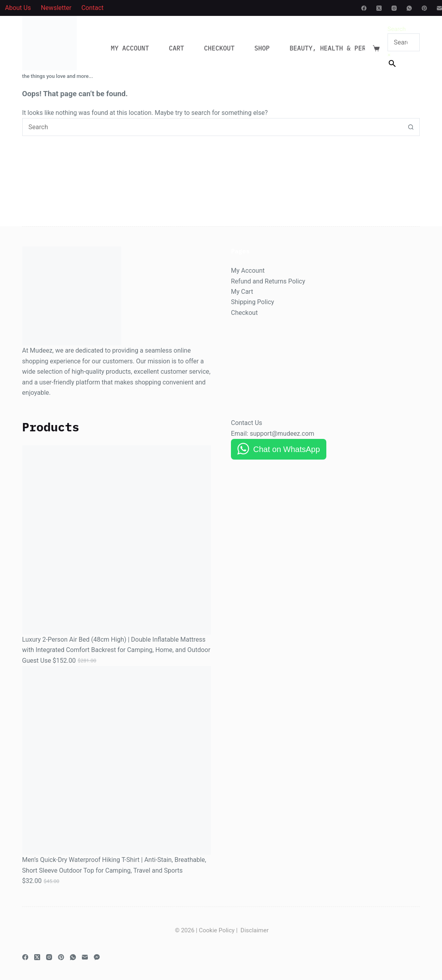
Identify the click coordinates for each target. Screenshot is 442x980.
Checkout (219, 48)
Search (397, 29)
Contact (93, 8)
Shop (262, 48)
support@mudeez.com (282, 434)
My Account (248, 271)
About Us (18, 8)
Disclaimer (255, 930)
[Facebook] (364, 8)
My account (130, 48)
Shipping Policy (253, 302)
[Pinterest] (424, 8)
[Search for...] (212, 127)
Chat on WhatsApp (287, 449)
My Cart (242, 292)
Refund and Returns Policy (268, 281)
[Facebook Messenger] (97, 957)
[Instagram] (394, 8)
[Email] (439, 8)
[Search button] (411, 127)
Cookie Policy (217, 930)
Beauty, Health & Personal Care (352, 48)
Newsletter (56, 8)
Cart (176, 48)
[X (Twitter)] (379, 8)
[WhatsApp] (409, 8)
